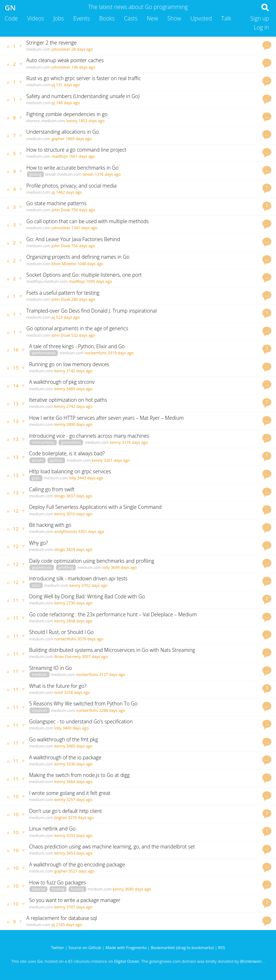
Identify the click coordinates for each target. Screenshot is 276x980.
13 (16, 404)
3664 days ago (80, 781)
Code (11, 18)
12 (16, 511)
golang (35, 174)
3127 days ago (112, 674)
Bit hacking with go (50, 525)
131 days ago (68, 85)
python (56, 460)
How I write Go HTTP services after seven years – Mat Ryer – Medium (106, 418)
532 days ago (83, 335)
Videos (36, 18)
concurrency (43, 442)
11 (16, 600)
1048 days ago (90, 264)
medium (40, 674)
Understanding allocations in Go (63, 132)
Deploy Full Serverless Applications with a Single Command (95, 507)
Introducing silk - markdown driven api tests (78, 578)
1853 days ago (91, 121)
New (153, 18)
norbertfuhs (96, 353)
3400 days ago (76, 728)
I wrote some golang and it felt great (70, 793)
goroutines (71, 442)
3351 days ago (91, 531)
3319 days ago (121, 353)
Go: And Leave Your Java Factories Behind (73, 239)
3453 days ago (80, 853)
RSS (222, 947)
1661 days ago (82, 156)
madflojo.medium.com (47, 281)
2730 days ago (80, 603)
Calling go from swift (52, 489)
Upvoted (201, 18)
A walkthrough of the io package (65, 757)
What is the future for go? (58, 686)
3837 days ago (79, 496)
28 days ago (82, 49)
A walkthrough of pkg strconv (62, 382)
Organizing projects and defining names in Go (78, 257)
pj (53, 85)
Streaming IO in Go (50, 668)
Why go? (38, 543)
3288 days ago (112, 710)
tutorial (39, 889)
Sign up (260, 18)
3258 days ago (77, 692)
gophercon (42, 567)
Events (82, 18)
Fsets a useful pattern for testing (63, 293)
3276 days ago (81, 817)
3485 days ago (80, 746)
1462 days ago (69, 192)
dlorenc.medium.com (46, 121)
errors (38, 460)
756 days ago (83, 210)
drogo (60, 496)
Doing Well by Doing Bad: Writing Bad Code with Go (87, 596)
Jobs (59, 18)
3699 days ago (124, 567)
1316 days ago (108, 174)
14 (16, 386)
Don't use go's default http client (66, 811)
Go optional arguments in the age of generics (77, 328)
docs (36, 585)
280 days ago (83, 299)
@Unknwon (251, 961)
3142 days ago (80, 371)
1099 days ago (99, 281)
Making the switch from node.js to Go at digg (79, 775)
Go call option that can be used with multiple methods (87, 221)
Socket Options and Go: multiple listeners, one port (84, 275)
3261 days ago (117, 460)
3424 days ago (79, 549)
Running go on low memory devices (69, 364)
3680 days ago (138, 889)
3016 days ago (80, 514)
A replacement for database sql (62, 918)
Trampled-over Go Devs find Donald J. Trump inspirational (91, 311)
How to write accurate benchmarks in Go (72, 168)
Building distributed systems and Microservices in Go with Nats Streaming (112, 650)
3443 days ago (90, 478)
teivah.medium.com (63, 174)
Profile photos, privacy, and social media (71, 186)
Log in (261, 27)
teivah (88, 174)
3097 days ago (95, 656)
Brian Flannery (68, 656)
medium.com (38, 49)
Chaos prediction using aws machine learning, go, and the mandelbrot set (112, 846)
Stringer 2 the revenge (51, 43)
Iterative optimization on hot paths (68, 400)
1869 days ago (79, 139)
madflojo (59, 156)
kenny (72, 121)
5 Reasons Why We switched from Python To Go (83, 703)
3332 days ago (80, 835)
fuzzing (77, 889)
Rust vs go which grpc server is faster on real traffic (83, 78)
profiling (66, 567)
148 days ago (68, 103)
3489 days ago (80, 389)
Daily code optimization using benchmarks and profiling (92, 561)
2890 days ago (80, 424)
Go (40, 961)
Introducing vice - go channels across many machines (89, 436)
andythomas (66, 531)
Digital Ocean (127, 961)
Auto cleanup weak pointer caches (65, 60)
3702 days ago (95, 585)
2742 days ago (80, 406)
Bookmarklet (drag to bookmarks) (182, 947)
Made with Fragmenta (126, 947)
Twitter (58, 947)
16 (16, 350)
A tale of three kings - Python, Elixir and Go (77, 346)
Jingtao (61, 817)
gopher (58, 139)
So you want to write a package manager (75, 900)
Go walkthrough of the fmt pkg (64, 739)
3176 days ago (135, 442)
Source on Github (85, 947)
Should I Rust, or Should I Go (61, 632)
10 (16, 796)
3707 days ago (80, 907)
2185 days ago (69, 924)
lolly (73, 478)
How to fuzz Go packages (57, 882)
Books (107, 18)
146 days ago (83, 67)
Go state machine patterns (56, 203)
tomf (59, 692)
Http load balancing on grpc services (70, 471)
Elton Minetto (64, 264)
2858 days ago (80, 621)
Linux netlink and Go (52, 829)
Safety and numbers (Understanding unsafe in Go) (83, 96)
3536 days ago (80, 764)
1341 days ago (84, 228)
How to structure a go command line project (76, 150)
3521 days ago (81, 871)
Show (174, 18)
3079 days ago (90, 639)
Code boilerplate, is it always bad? (67, 453)
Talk (226, 18)
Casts (131, 18)
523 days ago (68, 317)
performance (44, 353)
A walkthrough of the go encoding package (77, 864)
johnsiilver (61, 49)
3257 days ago (80, 799)
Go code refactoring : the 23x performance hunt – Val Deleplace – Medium (113, 614)
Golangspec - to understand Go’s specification (81, 721)
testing (58, 889)
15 (16, 368)
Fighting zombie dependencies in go (67, 114)
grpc (36, 478)
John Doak (61, 210)
